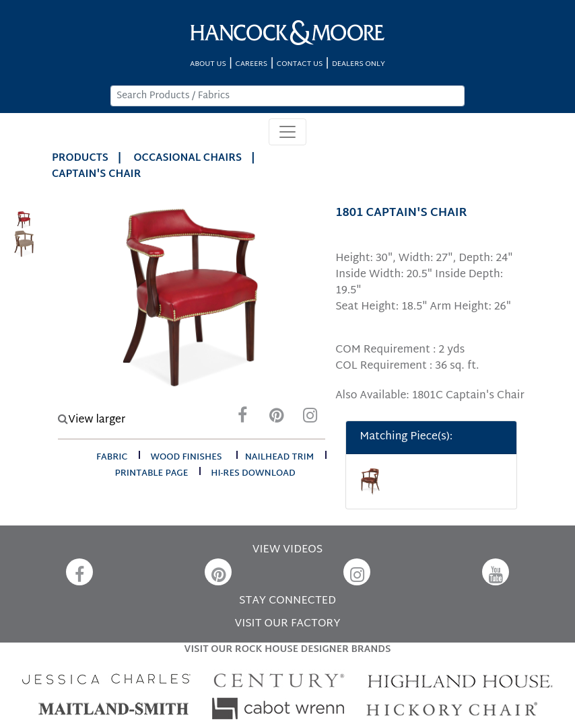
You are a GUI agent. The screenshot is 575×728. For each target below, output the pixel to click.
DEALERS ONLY (359, 64)
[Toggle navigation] (287, 132)
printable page (152, 474)
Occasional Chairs (188, 158)
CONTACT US (300, 64)
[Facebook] (242, 419)
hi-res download (253, 474)
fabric (112, 458)
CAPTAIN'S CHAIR (96, 175)
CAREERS (252, 64)
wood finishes (186, 458)
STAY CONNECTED (287, 601)
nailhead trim (280, 458)
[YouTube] (496, 572)
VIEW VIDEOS (287, 550)
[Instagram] (310, 419)
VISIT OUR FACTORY (287, 624)
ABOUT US (208, 64)
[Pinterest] (276, 419)
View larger (92, 420)
